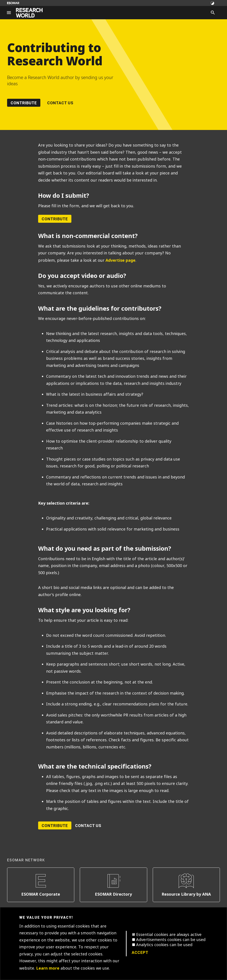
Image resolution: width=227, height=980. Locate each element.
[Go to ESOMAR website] (13, 3)
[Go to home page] (29, 13)
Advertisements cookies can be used (171, 940)
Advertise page (120, 260)
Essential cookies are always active (169, 935)
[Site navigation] (9, 13)
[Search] (213, 13)
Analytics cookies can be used (164, 945)
